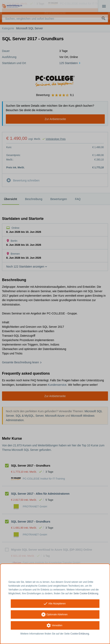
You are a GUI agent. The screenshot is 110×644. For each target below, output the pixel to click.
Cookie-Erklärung (80, 634)
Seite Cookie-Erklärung (86, 593)
